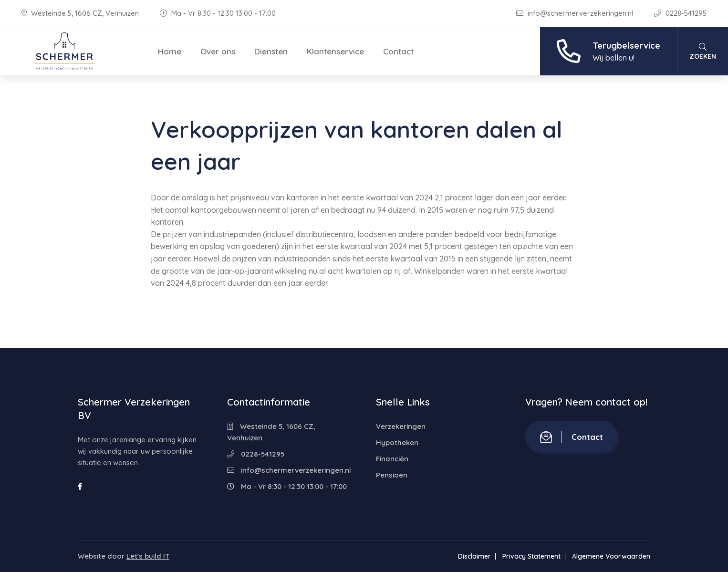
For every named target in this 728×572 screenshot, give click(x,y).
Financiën (392, 459)
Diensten (271, 51)
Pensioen (392, 475)
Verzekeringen (401, 426)
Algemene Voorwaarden (611, 556)
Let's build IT (148, 556)
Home (170, 51)
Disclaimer (474, 556)
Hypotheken (397, 442)
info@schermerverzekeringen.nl (576, 13)
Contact (398, 51)
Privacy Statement (531, 556)
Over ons (218, 51)
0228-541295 (680, 13)
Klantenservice (335, 51)
